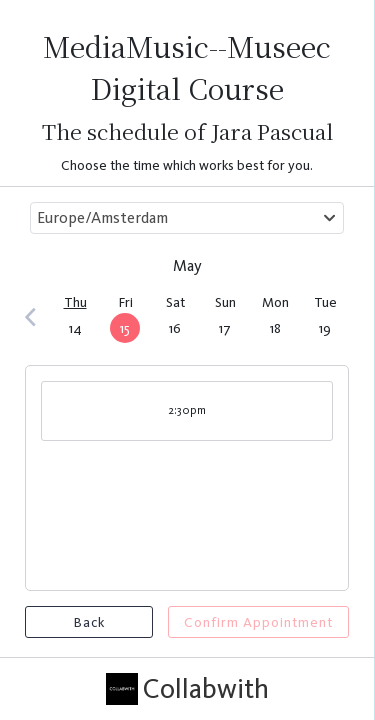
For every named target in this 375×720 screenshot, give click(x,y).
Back (89, 622)
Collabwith (187, 689)
